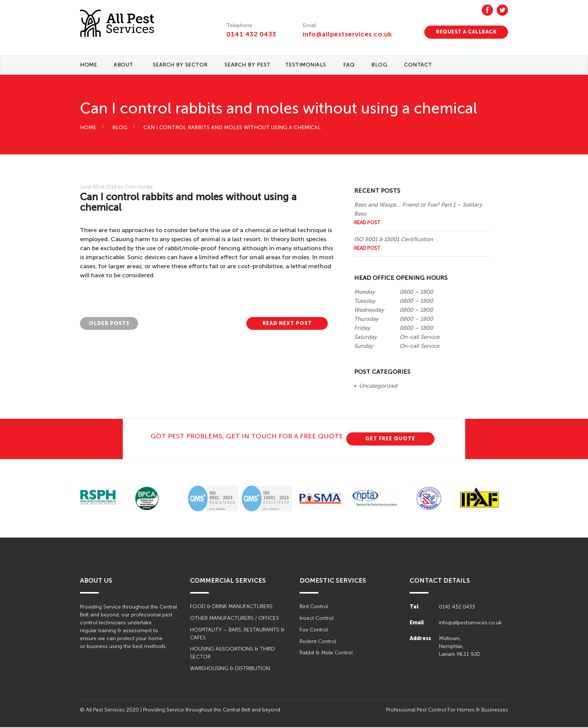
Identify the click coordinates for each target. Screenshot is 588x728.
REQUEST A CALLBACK (466, 32)
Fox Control (314, 631)
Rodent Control (318, 642)
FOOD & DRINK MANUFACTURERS (231, 607)
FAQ (349, 65)
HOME (88, 128)
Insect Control (317, 619)
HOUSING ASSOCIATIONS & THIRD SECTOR (232, 654)
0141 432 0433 (251, 34)
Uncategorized (378, 386)
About (124, 65)
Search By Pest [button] (248, 65)
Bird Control (314, 607)
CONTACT (418, 65)
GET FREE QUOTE (390, 439)
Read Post (367, 223)
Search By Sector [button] (180, 65)
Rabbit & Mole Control (326, 654)
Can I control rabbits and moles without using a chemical (232, 128)
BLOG (379, 65)
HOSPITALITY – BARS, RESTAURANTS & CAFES (237, 634)
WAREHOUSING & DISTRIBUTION (230, 670)
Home (88, 65)
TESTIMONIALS (306, 65)
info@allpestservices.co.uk (348, 34)
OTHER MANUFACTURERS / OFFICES (234, 619)
